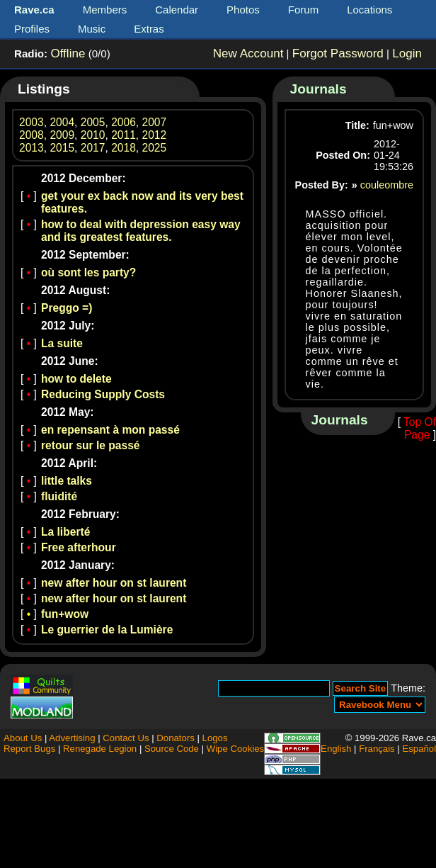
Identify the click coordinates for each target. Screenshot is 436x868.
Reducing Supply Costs (103, 394)
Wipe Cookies (235, 749)
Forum (303, 10)
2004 (62, 122)
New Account (248, 53)
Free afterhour (79, 547)
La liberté (65, 532)
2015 (62, 148)
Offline (68, 53)
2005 (93, 122)
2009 (62, 135)
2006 (124, 122)
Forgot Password (338, 53)
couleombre (387, 185)
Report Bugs (29, 749)
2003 (31, 122)
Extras (149, 29)
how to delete (76, 379)
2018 (124, 148)
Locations (369, 10)
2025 (155, 148)
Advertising (72, 738)
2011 (124, 135)
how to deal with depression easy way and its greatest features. (141, 231)
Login (407, 53)
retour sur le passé (91, 445)
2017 (93, 148)
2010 (93, 135)
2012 (155, 135)
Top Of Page (420, 428)
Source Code (172, 749)
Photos (243, 10)
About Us (23, 738)
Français (377, 749)
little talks (67, 481)
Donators (176, 738)
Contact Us (126, 738)
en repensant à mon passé (110, 430)
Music (92, 29)
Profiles (32, 29)
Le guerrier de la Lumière (107, 630)
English (336, 749)
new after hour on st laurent (114, 583)
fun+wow (65, 614)
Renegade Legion (100, 749)
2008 (31, 135)
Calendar (177, 10)
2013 (31, 148)
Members (105, 10)
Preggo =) (67, 308)
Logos (215, 738)
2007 (155, 122)
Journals (319, 89)
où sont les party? (88, 272)
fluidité (59, 496)
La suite (62, 343)
